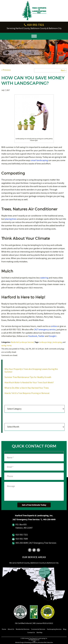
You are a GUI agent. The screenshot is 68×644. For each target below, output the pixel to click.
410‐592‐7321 (34, 25)
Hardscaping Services (54, 629)
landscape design (46, 342)
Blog (65, 629)
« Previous (6, 70)
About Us (11, 629)
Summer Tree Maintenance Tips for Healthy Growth (28, 377)
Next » (64, 70)
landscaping (57, 342)
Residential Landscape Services (22, 342)
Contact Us (31, 632)
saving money (6, 346)
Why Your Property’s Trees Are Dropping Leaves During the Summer (31, 370)
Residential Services (23, 629)
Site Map (39, 632)
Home (4, 629)
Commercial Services (38, 629)
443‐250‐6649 (48, 519)
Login (34, 641)
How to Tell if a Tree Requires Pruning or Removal (27, 393)
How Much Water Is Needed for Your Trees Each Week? (29, 383)
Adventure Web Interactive (45, 642)
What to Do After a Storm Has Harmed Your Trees (27, 388)
